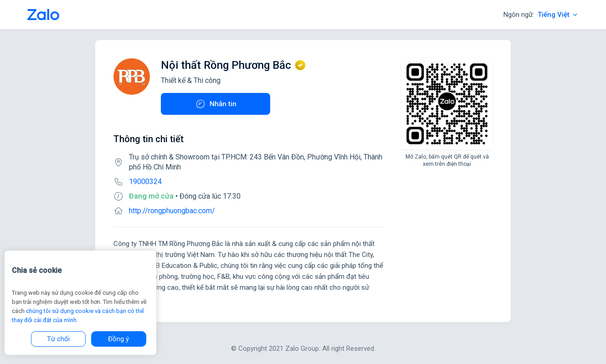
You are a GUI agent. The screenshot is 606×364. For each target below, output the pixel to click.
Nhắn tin (216, 104)
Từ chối (58, 339)
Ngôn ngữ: (541, 15)
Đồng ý (118, 339)
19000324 (145, 182)
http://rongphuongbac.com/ (172, 211)
